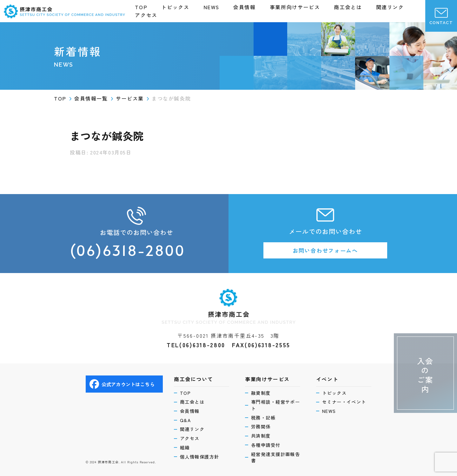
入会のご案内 (424, 367)
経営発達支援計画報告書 (275, 457)
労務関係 (262, 425)
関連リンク (390, 7)
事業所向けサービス (295, 7)
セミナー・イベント (346, 399)
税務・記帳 (265, 416)
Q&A (186, 418)
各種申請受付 (267, 444)
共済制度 (262, 435)
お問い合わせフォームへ (325, 251)
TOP (141, 7)
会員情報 (244, 7)
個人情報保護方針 (201, 456)
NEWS (211, 7)
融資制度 (262, 390)
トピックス (175, 7)
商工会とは (348, 7)
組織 (185, 447)
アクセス (146, 15)
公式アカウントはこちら (124, 381)
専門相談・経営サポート (275, 403)
